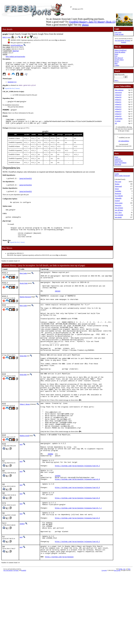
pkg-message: (7, 227)
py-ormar (118, 121)
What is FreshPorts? (121, 50)
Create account (119, 34)
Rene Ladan (23, 282)
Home (116, 157)
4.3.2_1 (5, 37)
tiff (116, 123)
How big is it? (119, 58)
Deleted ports (119, 161)
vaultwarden (119, 119)
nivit (21, 482)
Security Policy (119, 60)
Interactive (118, 205)
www (9, 37)
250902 (50, 494)
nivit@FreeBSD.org (17, 45)
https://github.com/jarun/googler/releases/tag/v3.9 (77, 533)
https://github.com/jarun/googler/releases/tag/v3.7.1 (78, 556)
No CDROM (119, 196)
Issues (116, 54)
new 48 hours (119, 210)
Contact (117, 65)
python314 (118, 114)
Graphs (117, 174)
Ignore (117, 189)
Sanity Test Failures (120, 163)
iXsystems (127, 40)
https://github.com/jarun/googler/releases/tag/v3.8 (77, 544)
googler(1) (12, 84)
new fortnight (119, 215)
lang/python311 (26, 183)
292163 (58, 303)
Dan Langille (117, 626)
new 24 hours (119, 208)
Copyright (104, 626)
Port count (118, 182)
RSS (129, 625)
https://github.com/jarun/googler (15, 57)
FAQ (116, 56)
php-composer (119, 90)
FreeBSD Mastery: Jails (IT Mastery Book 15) (92, 22)
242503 (58, 519)
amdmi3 (22, 573)
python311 (118, 100)
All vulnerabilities (124, 141)
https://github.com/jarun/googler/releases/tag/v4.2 (77, 508)
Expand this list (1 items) (17, 251)
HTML (121, 625)
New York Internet (120, 40)
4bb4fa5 (16, 51)
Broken (117, 184)
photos (85, 25)
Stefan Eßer (23, 379)
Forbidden (118, 191)
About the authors (120, 52)
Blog (116, 63)
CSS (124, 625)
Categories (118, 159)
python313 (118, 109)
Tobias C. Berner (25, 436)
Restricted (118, 193)
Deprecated (118, 186)
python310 (118, 95)
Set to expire (119, 203)
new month (118, 217)
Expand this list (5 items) (12, 91)
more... (117, 80)
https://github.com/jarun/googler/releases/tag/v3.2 (77, 595)
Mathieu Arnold (24, 473)
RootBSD (124, 42)
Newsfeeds (118, 164)
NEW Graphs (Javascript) (122, 176)
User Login (118, 32)
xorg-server (118, 92)
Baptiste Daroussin (25, 309)
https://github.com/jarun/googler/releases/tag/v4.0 (77, 523)
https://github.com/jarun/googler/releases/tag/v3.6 (77, 567)
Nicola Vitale (24, 293)
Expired (117, 201)
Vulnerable (118, 198)
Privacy (117, 62)
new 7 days (118, 212)
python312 (118, 104)
